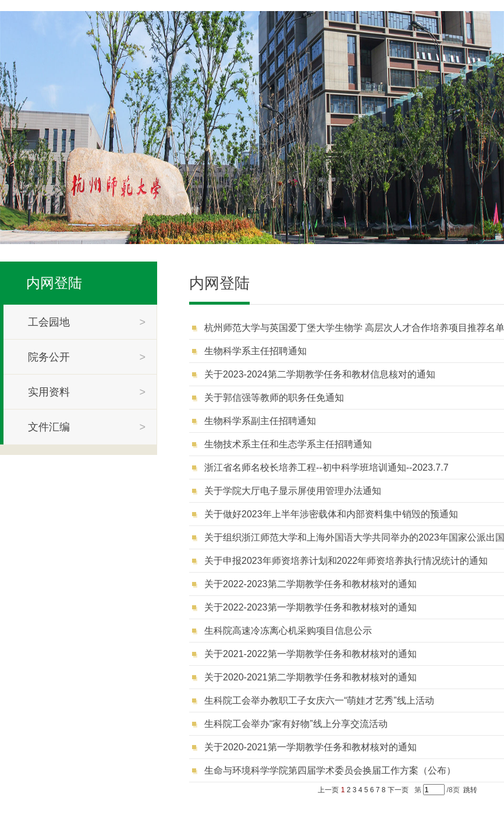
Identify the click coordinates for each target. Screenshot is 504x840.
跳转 (470, 790)
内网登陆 (54, 283)
